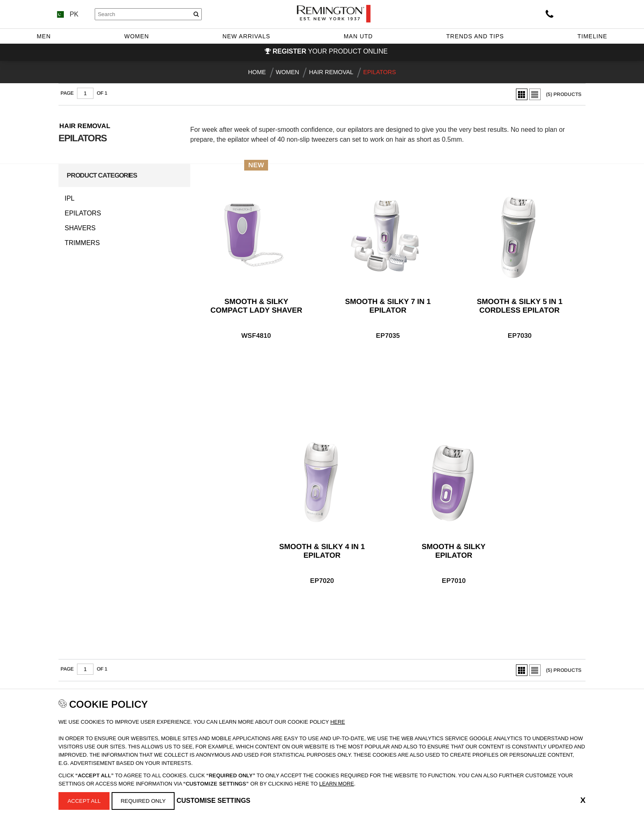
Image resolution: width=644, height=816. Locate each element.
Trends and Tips (475, 36)
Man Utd (358, 36)
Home (257, 72)
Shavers (80, 228)
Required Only (143, 801)
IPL (70, 199)
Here (338, 722)
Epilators (83, 213)
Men (44, 36)
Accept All (84, 801)
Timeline (592, 36)
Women (137, 36)
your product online (330, 51)
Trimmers (82, 243)
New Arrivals (246, 36)
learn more (337, 784)
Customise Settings (213, 801)
